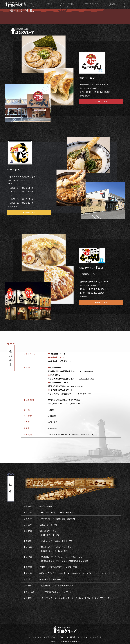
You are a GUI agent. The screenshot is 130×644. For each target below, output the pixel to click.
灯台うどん (49, 4)
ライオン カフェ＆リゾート (91, 637)
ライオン (94, 4)
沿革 (126, 4)
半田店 (68, 4)
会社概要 (114, 4)
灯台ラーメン (33, 4)
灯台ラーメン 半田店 (67, 637)
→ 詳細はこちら (101, 101)
